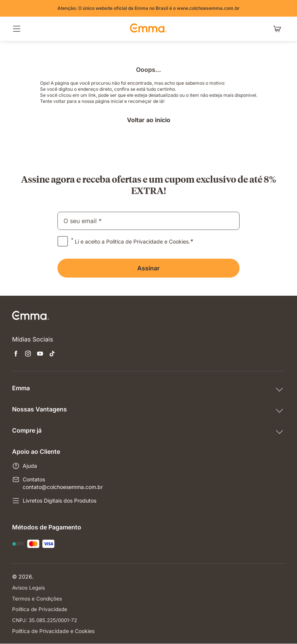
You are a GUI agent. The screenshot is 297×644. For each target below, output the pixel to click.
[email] (148, 221)
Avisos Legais (29, 587)
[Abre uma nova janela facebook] (16, 354)
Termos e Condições (37, 598)
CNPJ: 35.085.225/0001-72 (47, 620)
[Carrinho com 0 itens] (279, 29)
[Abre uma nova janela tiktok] (52, 354)
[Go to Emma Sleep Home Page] (148, 29)
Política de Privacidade (40, 609)
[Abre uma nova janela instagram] (28, 354)
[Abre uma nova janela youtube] (40, 354)
